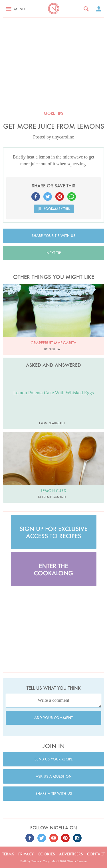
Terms (8, 854)
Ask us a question (54, 776)
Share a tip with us (54, 793)
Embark (36, 861)
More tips (53, 113)
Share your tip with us (53, 236)
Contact (96, 854)
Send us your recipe (54, 759)
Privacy (26, 854)
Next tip (54, 253)
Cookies (46, 854)
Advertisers (71, 854)
